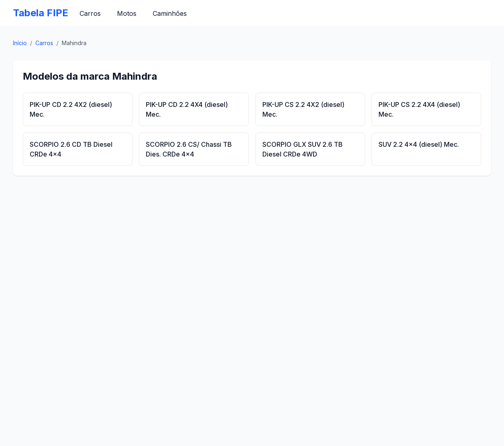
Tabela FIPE (41, 13)
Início (20, 43)
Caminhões (170, 13)
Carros (90, 13)
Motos (127, 13)
